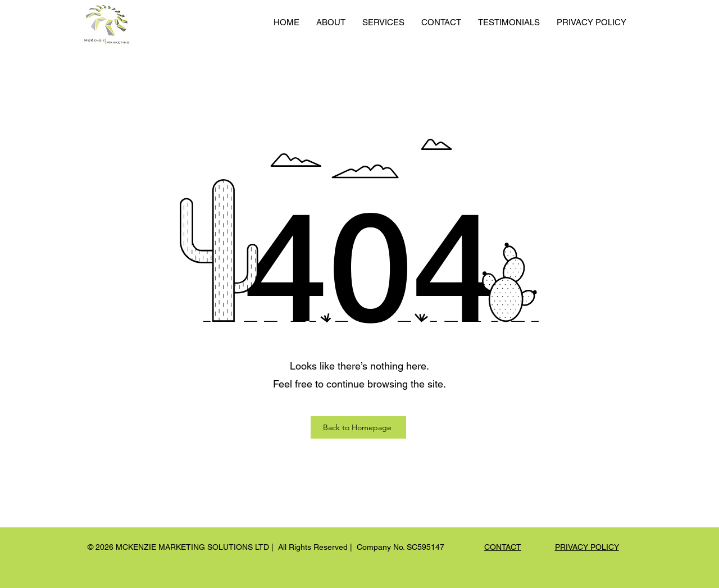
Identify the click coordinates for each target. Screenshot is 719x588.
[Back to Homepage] (358, 427)
